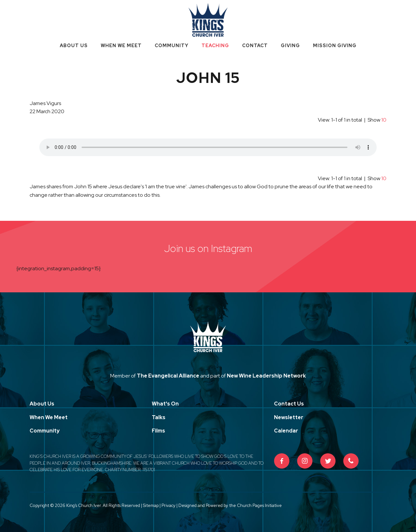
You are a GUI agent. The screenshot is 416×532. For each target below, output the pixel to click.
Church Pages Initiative (259, 505)
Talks (159, 417)
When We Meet (121, 46)
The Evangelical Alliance (168, 376)
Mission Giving (335, 46)
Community (172, 46)
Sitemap (151, 505)
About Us (74, 46)
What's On (165, 404)
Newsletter (289, 417)
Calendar (286, 431)
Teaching (215, 46)
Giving (290, 46)
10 (384, 120)
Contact (255, 46)
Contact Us (289, 404)
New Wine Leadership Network (266, 376)
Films (158, 431)
